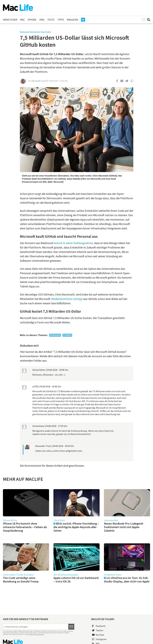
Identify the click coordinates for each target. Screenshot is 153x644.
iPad (42, 20)
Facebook (99, 626)
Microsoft (56, 335)
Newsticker (10, 20)
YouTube (98, 635)
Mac (22, 20)
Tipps (61, 20)
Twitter (98, 630)
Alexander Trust (39, 81)
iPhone (32, 20)
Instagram (99, 639)
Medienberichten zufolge (67, 299)
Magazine (73, 20)
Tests (51, 20)
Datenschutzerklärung (36, 634)
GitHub (68, 335)
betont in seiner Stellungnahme (73, 243)
